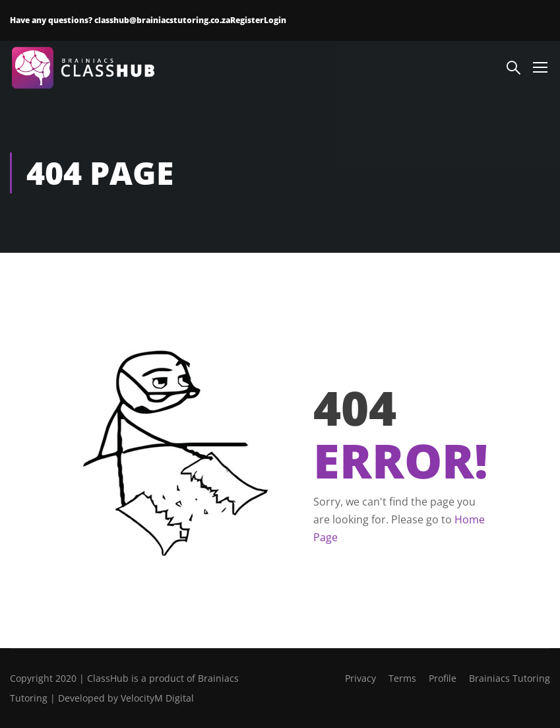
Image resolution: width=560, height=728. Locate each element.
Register (247, 20)
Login (275, 20)
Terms (402, 678)
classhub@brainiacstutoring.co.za (162, 20)
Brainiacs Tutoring (510, 678)
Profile (443, 678)
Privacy (360, 678)
